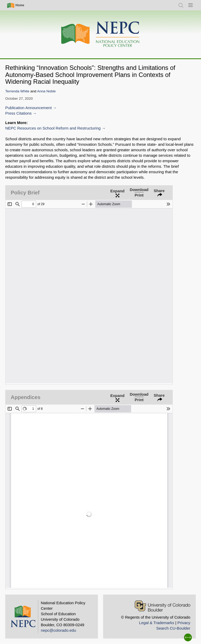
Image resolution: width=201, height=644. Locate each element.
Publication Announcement (29, 108)
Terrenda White (17, 91)
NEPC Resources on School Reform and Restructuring (53, 128)
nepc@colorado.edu (58, 630)
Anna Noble (46, 91)
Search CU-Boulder (173, 628)
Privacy (184, 623)
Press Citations (18, 113)
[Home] (100, 34)
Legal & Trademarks (157, 623)
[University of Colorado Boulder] (162, 606)
